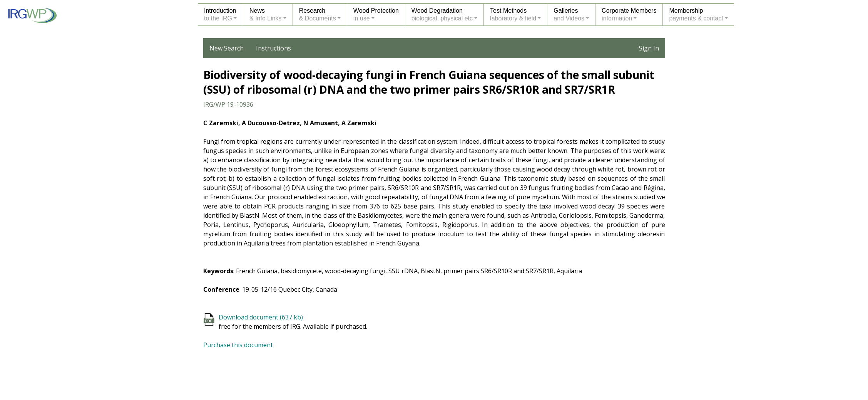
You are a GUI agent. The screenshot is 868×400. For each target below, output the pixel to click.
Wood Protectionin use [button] (376, 14)
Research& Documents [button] (318, 14)
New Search (227, 48)
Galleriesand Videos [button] (569, 14)
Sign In (649, 48)
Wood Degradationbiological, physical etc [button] (442, 14)
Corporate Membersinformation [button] (629, 14)
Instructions (273, 48)
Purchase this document (238, 345)
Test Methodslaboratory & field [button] (513, 14)
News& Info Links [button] (266, 14)
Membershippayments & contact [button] (696, 14)
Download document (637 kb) (261, 317)
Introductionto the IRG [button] (220, 14)
